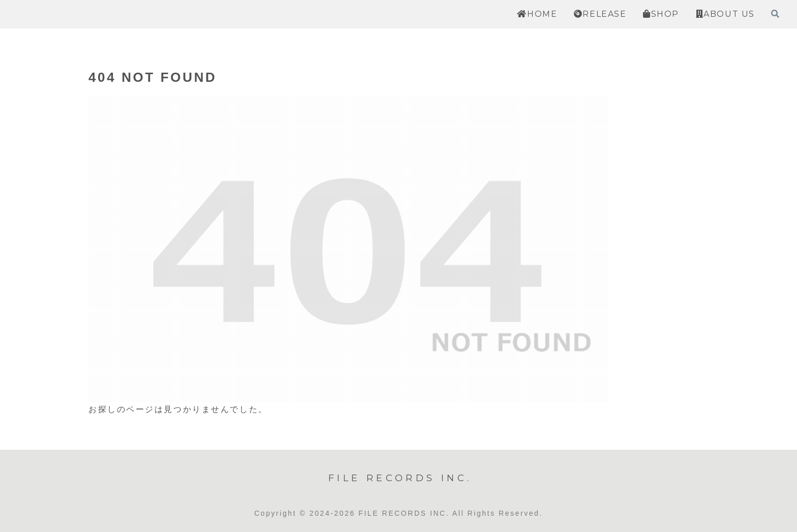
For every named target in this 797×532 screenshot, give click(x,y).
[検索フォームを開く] (775, 14)
